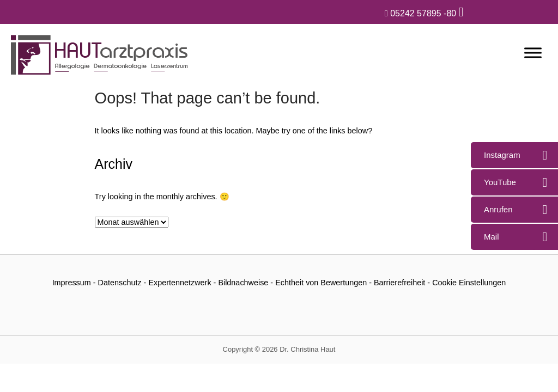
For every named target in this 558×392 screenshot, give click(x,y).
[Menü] (533, 53)
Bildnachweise (243, 283)
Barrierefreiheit (399, 283)
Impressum (72, 283)
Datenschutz (120, 283)
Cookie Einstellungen (469, 283)
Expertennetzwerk (180, 283)
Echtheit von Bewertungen (321, 283)
